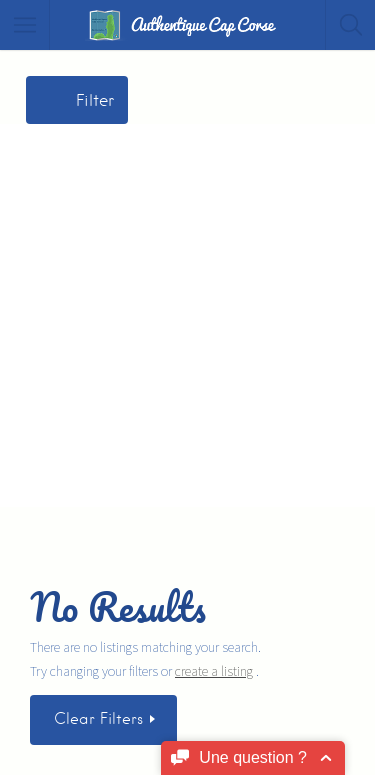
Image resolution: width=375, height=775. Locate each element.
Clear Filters (101, 719)
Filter (95, 100)
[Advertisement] (187, 311)
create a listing (214, 671)
